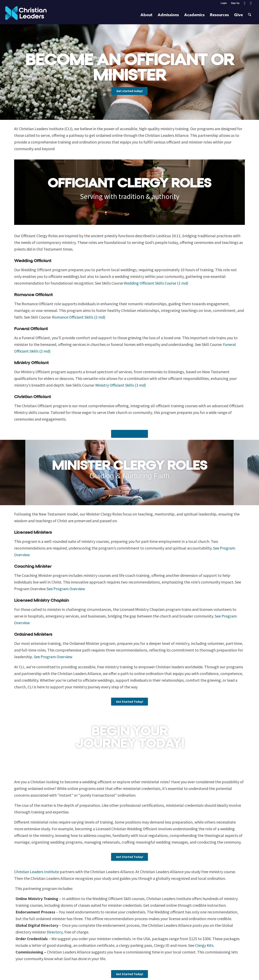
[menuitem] (224, 3)
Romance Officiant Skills (78, 317)
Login (224, 3)
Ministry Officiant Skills (121, 385)
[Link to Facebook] (245, 3)
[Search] (250, 15)
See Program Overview (66, 589)
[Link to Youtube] (251, 3)
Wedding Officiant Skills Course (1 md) (156, 283)
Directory (55, 932)
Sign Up (235, 3)
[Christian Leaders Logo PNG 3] (26, 15)
